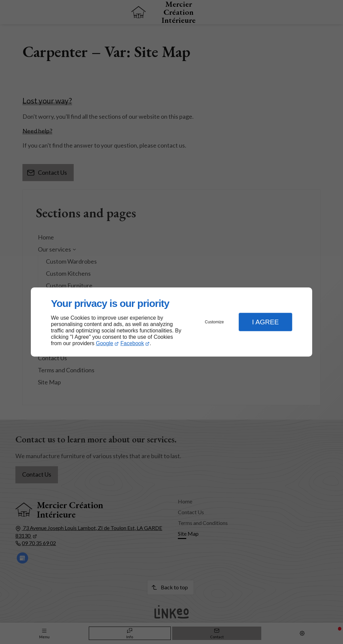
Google (105, 343)
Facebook (132, 343)
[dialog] (171, 322)
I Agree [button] (265, 322)
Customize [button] (215, 322)
